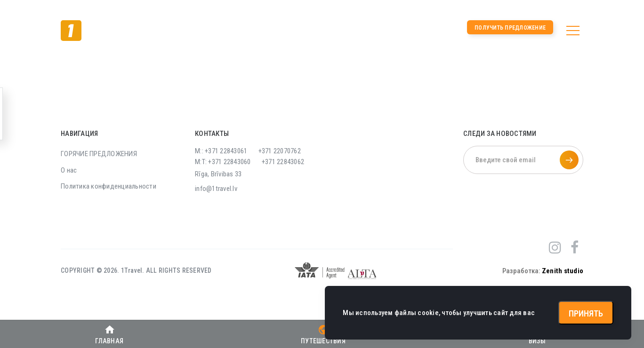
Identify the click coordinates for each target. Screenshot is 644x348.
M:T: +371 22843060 (223, 162)
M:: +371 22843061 (221, 151)
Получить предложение (510, 28)
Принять (586, 313)
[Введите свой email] (523, 160)
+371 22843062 (283, 162)
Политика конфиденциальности (109, 186)
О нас (69, 170)
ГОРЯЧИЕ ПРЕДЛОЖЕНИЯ (99, 154)
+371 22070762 (280, 151)
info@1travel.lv (216, 189)
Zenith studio (563, 271)
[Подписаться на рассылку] (569, 160)
